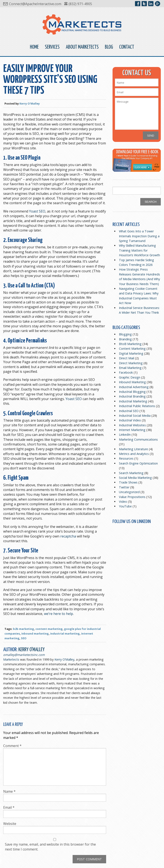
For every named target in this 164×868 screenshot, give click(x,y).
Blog (109, 47)
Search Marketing (131, 473)
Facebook (126, 372)
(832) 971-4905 (80, 4)
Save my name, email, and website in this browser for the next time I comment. (50, 847)
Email (9, 807)
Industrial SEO (129, 411)
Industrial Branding (132, 396)
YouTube (125, 506)
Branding (125, 339)
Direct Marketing (131, 363)
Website (10, 824)
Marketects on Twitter (144, 4)
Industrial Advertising (134, 387)
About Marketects (82, 47)
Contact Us (137, 73)
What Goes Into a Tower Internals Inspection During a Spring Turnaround (139, 236)
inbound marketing (35, 634)
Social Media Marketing (135, 478)
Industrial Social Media (135, 416)
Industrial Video (130, 420)
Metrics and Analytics (134, 454)
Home (34, 47)
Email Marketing (130, 368)
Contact (127, 47)
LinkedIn (125, 435)
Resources (126, 458)
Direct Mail (127, 358)
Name (9, 791)
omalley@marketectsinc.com (24, 655)
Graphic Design (130, 377)
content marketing (49, 629)
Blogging (125, 334)
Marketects (11, 659)
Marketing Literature (133, 449)
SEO (24, 638)
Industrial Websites (132, 425)
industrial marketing (65, 634)
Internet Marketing (132, 430)
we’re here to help (59, 614)
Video (123, 502)
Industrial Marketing (133, 401)
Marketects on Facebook (138, 4)
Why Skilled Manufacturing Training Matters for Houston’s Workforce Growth (139, 250)
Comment (12, 746)
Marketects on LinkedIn (151, 4)
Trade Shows (128, 482)
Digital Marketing (131, 353)
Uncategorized (129, 492)
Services (52, 47)
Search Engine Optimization (138, 463)
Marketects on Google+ (157, 4)
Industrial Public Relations (137, 406)
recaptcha (69, 536)
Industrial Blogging (132, 392)
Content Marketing (132, 349)
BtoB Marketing (130, 344)
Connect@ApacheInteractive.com (35, 4)
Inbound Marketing (132, 382)
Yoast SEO (37, 211)
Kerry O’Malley (64, 659)
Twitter (124, 487)
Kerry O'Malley (30, 103)
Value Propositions (132, 497)
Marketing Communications (138, 439)
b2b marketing (23, 629)
